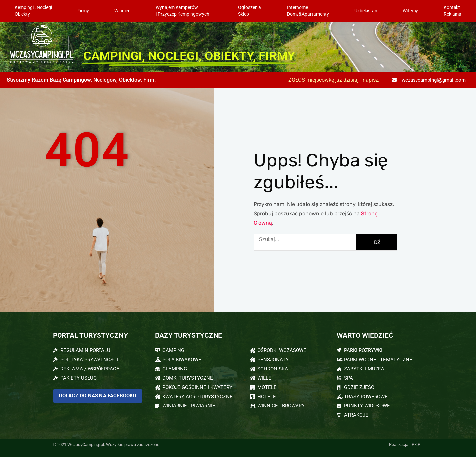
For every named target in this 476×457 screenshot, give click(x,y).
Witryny (410, 11)
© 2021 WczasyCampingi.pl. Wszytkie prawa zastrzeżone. (107, 445)
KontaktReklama (453, 11)
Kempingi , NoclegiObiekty (33, 11)
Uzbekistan (366, 11)
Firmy (83, 11)
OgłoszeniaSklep (250, 11)
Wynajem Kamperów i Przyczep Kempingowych (184, 11)
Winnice (122, 11)
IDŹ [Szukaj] (377, 242)
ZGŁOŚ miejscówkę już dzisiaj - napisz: (334, 80)
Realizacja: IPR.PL (406, 445)
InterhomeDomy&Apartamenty (308, 11)
